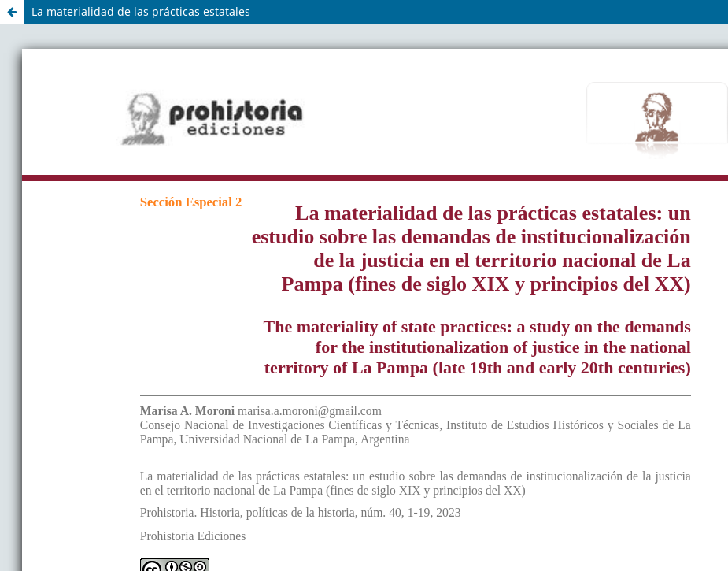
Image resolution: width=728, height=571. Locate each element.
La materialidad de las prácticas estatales (141, 11)
